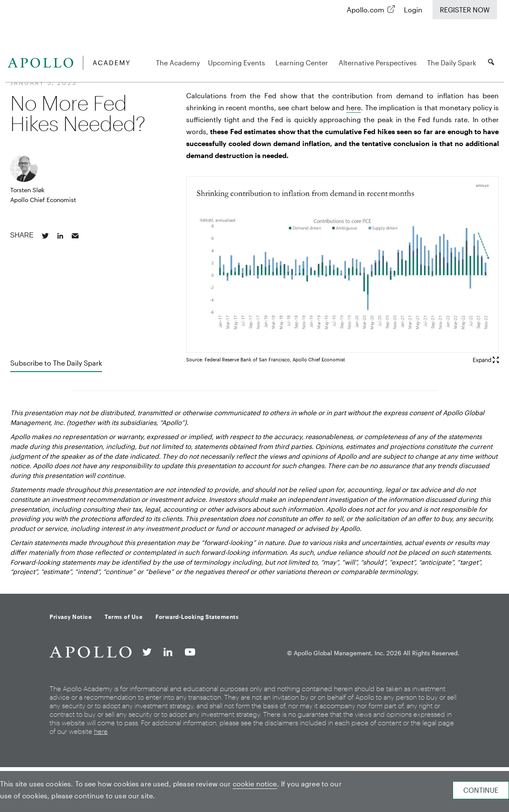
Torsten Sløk (27, 190)
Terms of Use (124, 617)
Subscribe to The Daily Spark (56, 363)
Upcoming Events (238, 63)
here (354, 107)
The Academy (178, 63)
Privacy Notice (71, 617)
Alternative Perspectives (379, 63)
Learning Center (303, 63)
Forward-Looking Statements (197, 617)
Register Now (465, 10)
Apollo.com (366, 10)
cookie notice (255, 784)
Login (413, 10)
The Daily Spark (453, 63)
